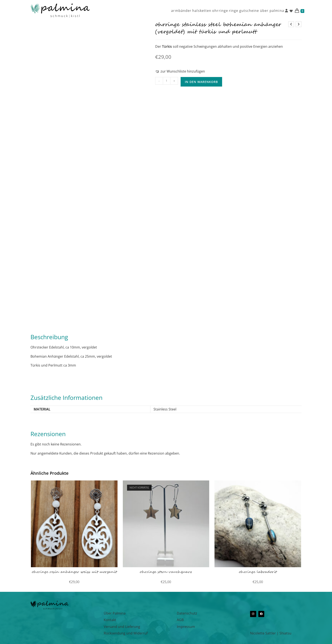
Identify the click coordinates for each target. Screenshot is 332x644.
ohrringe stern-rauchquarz (166, 572)
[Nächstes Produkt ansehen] (299, 24)
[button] (180, 71)
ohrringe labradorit (258, 572)
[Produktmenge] (167, 81)
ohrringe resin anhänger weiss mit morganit (74, 572)
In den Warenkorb (201, 82)
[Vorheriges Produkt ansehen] (291, 24)
